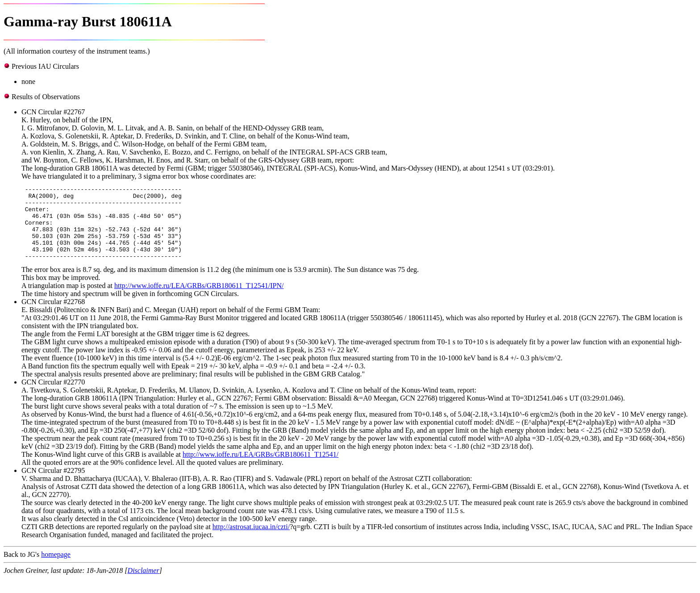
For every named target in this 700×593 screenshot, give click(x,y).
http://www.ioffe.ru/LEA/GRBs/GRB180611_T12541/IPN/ (199, 300)
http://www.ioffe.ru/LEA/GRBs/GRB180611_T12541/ (260, 469)
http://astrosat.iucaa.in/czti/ (251, 541)
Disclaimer (144, 585)
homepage (56, 569)
